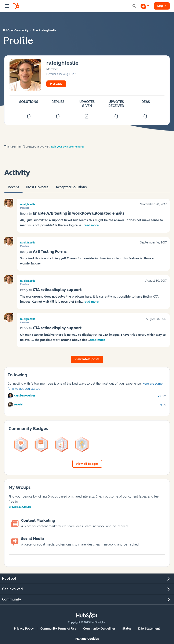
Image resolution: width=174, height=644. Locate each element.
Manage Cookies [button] (87, 639)
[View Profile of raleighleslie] (62, 63)
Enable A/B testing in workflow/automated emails (79, 213)
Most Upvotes (37, 189)
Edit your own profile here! (67, 147)
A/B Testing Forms (50, 252)
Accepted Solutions (71, 189)
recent (13, 189)
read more (91, 225)
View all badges (87, 464)
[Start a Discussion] (145, 6)
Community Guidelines (99, 629)
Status (127, 629)
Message (56, 84)
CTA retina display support (57, 290)
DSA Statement (149, 629)
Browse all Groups (20, 507)
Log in (162, 6)
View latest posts (87, 359)
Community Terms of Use (58, 629)
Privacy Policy (24, 629)
